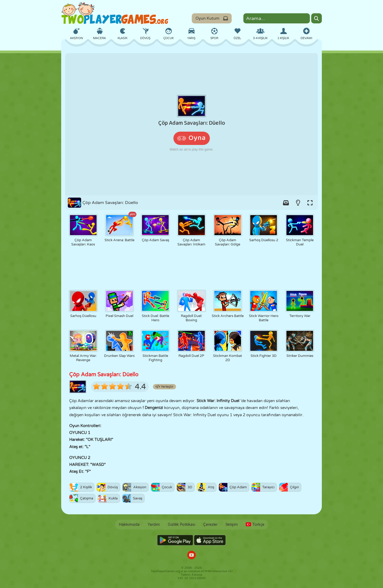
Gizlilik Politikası (182, 525)
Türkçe (255, 525)
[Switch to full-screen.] (310, 203)
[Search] (317, 18)
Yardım (154, 525)
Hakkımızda (129, 525)
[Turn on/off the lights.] (298, 203)
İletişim (232, 525)
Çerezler (210, 525)
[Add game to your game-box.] (286, 203)
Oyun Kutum (212, 18)
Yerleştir (165, 387)
